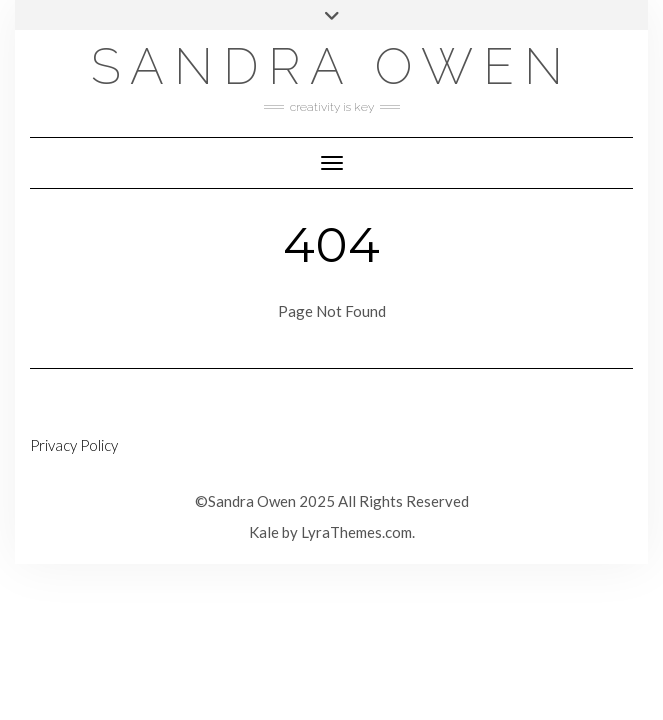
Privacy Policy (74, 445)
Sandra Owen (332, 66)
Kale (264, 532)
